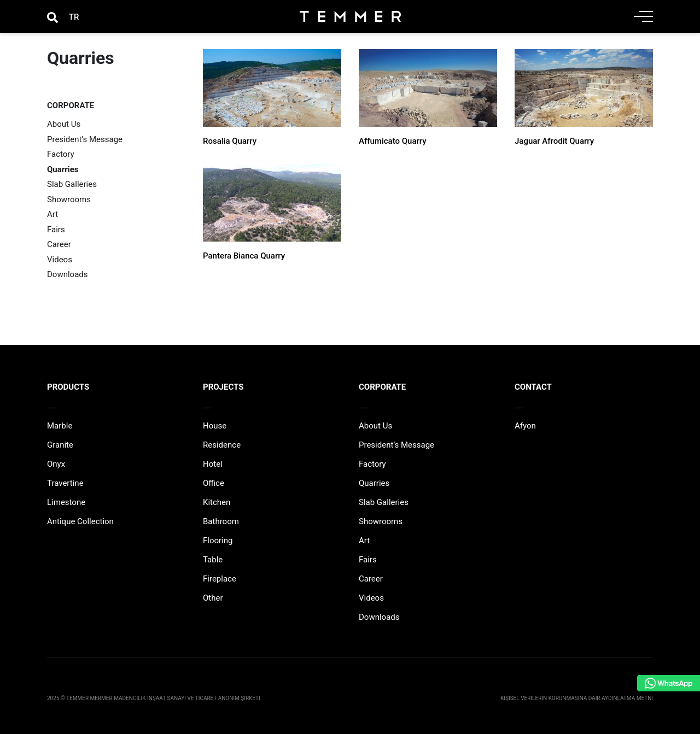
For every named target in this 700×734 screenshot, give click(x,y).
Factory (61, 154)
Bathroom (221, 521)
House (215, 426)
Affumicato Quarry (393, 141)
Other (213, 598)
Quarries (63, 169)
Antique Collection (80, 521)
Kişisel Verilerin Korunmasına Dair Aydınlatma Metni (577, 698)
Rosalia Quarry (230, 141)
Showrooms (69, 199)
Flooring (218, 541)
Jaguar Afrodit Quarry (554, 141)
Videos (60, 260)
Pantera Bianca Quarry (244, 256)
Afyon (525, 426)
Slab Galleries (72, 184)
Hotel (213, 464)
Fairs (56, 230)
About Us (64, 124)
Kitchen (217, 502)
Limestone (66, 502)
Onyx (56, 464)
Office (214, 483)
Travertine (65, 483)
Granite (60, 445)
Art (52, 214)
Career (59, 244)
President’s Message (85, 139)
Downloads (68, 274)
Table (213, 560)
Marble (60, 426)
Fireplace (220, 579)
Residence (222, 445)
